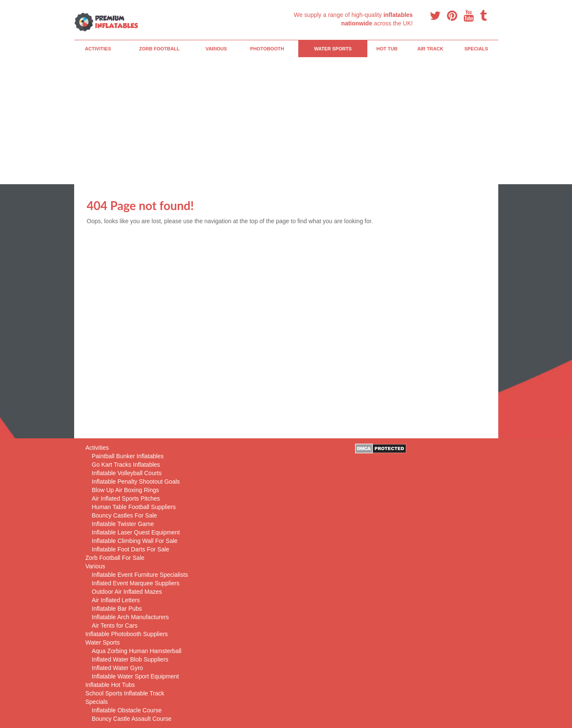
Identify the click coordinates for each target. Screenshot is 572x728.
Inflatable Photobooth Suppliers (127, 634)
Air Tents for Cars (115, 626)
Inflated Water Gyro (118, 668)
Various (216, 49)
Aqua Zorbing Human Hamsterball (137, 651)
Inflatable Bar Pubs (117, 609)
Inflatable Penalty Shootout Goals (136, 482)
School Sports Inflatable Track (125, 693)
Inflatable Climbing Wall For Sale (135, 541)
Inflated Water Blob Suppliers (130, 659)
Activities (98, 49)
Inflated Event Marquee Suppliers (136, 583)
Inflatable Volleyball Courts (127, 473)
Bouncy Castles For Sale (125, 515)
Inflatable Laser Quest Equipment (136, 532)
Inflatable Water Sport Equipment (136, 676)
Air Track (430, 49)
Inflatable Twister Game (123, 524)
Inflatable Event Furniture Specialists (140, 575)
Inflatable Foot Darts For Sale (131, 549)
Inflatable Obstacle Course (127, 710)
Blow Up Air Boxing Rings (126, 490)
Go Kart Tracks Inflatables (126, 465)
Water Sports (333, 49)
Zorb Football (159, 49)
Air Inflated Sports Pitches (126, 498)
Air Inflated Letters (116, 600)
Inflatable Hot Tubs (110, 685)
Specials (476, 49)
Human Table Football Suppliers (134, 507)
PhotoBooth (267, 49)
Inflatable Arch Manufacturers (131, 617)
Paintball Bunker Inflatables (128, 456)
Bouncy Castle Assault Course (132, 719)
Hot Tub (387, 49)
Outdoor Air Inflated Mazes (127, 592)
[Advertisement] (286, 121)
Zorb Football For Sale (115, 558)
